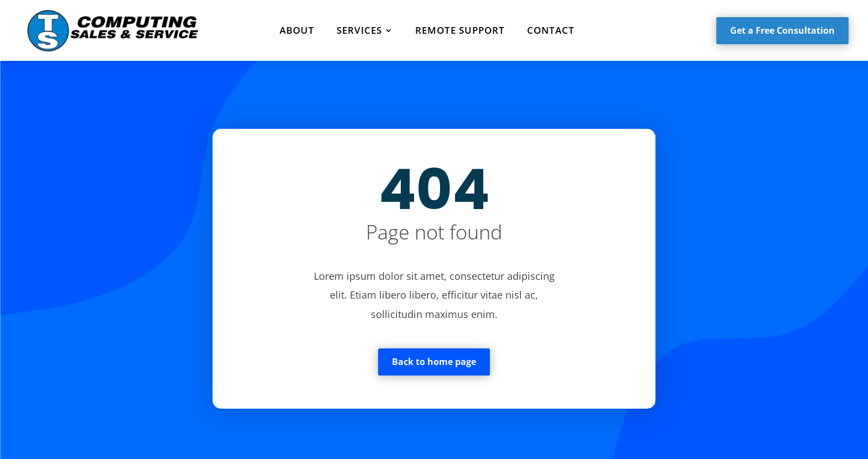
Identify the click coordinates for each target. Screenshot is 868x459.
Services (359, 30)
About (297, 30)
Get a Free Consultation (782, 30)
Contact (551, 30)
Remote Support (460, 30)
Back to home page (434, 362)
